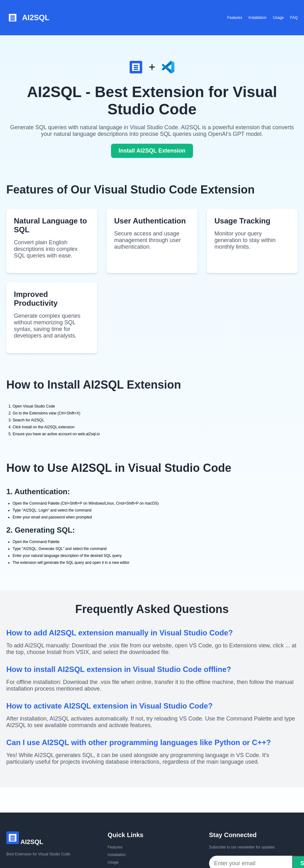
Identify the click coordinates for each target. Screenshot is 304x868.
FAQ (294, 18)
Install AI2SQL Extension (152, 151)
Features (235, 18)
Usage (278, 18)
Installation (257, 18)
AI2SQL (28, 18)
